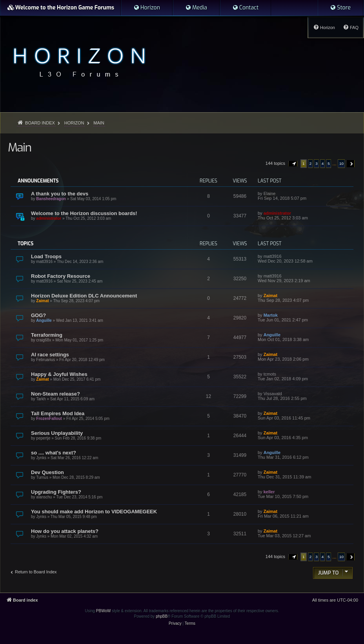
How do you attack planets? (65, 531)
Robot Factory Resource (61, 276)
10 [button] (341, 163)
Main (20, 148)
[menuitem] (147, 8)
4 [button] (323, 163)
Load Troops (46, 256)
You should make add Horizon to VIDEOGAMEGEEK (94, 512)
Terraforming (47, 335)
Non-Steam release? (56, 394)
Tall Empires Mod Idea (58, 413)
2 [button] (311, 163)
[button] (293, 164)
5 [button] (329, 163)
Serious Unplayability (57, 433)
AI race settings (50, 355)
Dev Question (47, 472)
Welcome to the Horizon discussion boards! (84, 213)
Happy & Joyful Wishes (59, 374)
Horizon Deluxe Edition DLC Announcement (84, 296)
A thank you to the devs (60, 194)
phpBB (162, 616)
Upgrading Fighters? (56, 492)
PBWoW (104, 611)
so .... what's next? (54, 453)
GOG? (38, 315)
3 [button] (317, 163)
